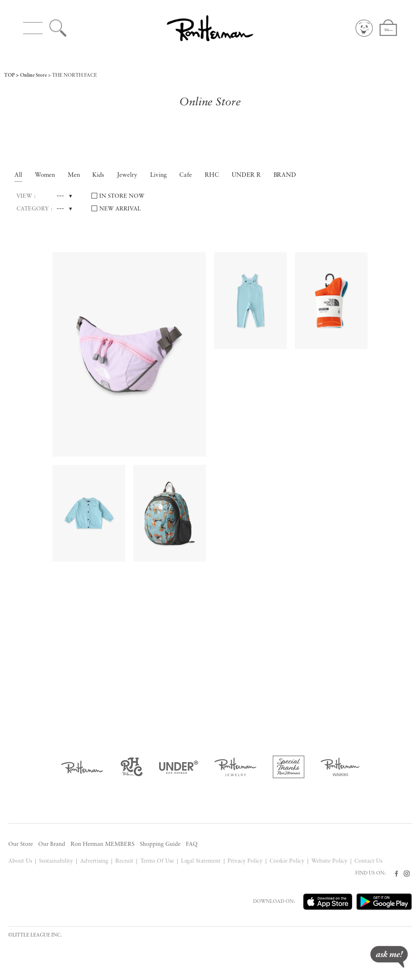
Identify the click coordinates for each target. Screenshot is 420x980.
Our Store (21, 844)
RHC (212, 175)
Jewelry (127, 175)
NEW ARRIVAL (120, 209)
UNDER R (246, 175)
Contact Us (368, 861)
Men (74, 175)
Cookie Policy (287, 861)
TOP (9, 75)
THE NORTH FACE (74, 75)
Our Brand (52, 844)
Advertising (94, 861)
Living (159, 175)
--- (60, 196)
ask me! (389, 957)
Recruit (124, 861)
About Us (20, 861)
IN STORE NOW (122, 196)
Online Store (33, 75)
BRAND (285, 175)
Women (45, 175)
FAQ (192, 844)
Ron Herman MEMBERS (103, 844)
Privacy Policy (245, 861)
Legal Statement (201, 861)
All (18, 175)
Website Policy (329, 861)
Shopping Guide (160, 844)
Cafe (186, 175)
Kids (98, 175)
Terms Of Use (157, 861)
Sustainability (56, 861)
